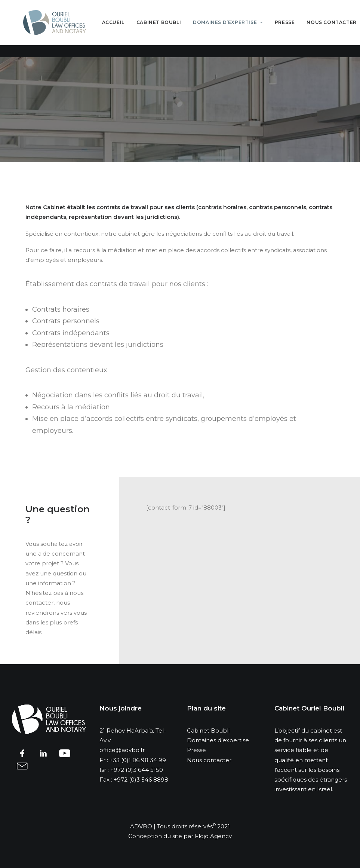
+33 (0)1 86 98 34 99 (138, 760)
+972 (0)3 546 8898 (141, 780)
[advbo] (59, 29)
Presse (294, 29)
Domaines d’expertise (237, 29)
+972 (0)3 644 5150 (137, 770)
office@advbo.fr (122, 750)
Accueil (122, 29)
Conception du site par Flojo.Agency (180, 836)
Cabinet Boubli (168, 29)
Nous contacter (209, 760)
